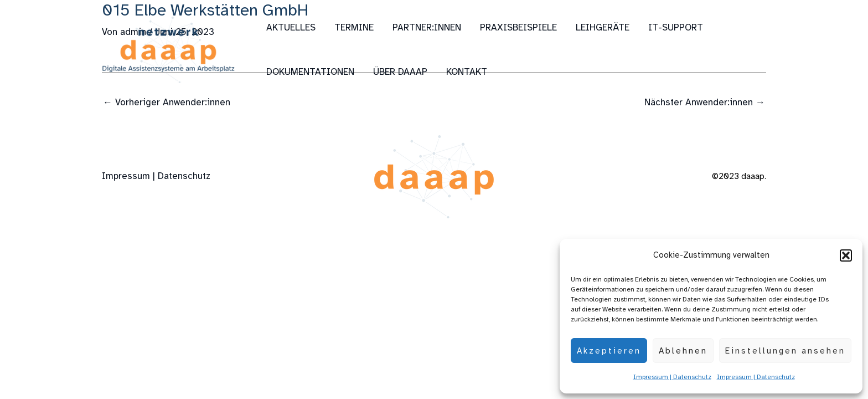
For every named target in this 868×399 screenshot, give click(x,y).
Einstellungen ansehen (785, 351)
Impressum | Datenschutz (672, 377)
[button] (846, 255)
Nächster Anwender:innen (705, 102)
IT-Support (676, 27)
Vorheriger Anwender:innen (167, 102)
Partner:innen (427, 27)
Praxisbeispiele (518, 27)
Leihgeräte (603, 27)
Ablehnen (683, 351)
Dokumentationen (310, 72)
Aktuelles (291, 27)
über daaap (400, 72)
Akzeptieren (609, 351)
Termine (354, 27)
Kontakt (467, 72)
